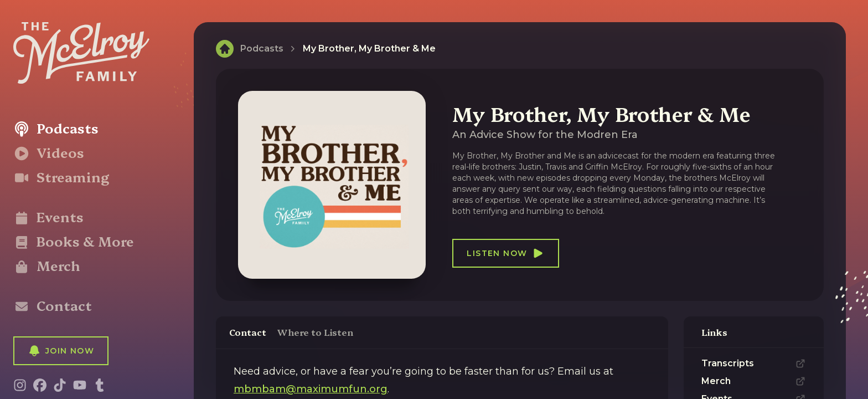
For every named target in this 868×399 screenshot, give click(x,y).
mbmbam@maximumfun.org (311, 389)
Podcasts (262, 48)
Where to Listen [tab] (315, 332)
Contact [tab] (248, 332)
